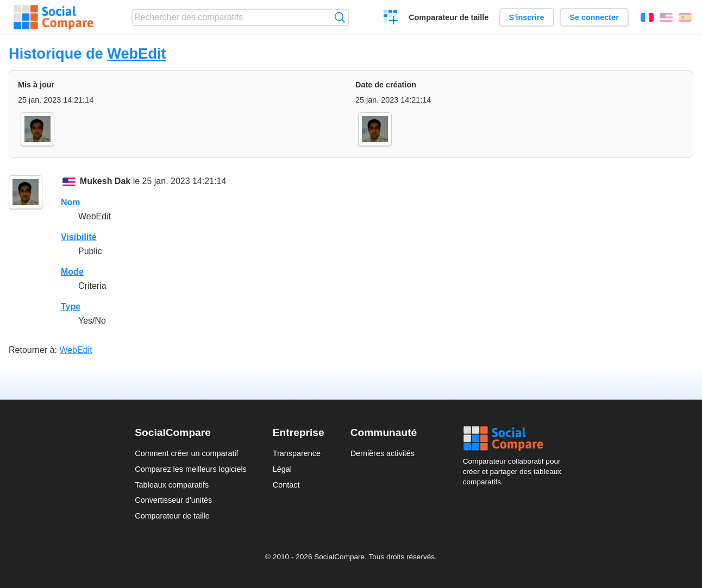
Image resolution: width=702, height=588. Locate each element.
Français (647, 17)
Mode (72, 272)
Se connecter (594, 17)
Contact (286, 485)
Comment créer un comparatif (186, 453)
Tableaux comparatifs (172, 485)
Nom (71, 202)
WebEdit (136, 53)
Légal (282, 469)
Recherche (340, 17)
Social (515, 439)
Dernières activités (383, 453)
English (666, 17)
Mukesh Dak (105, 181)
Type (71, 306)
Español (685, 17)
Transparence (297, 453)
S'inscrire (527, 17)
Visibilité (79, 237)
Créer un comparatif (391, 18)
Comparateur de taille (449, 17)
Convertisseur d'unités (173, 500)
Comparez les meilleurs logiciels (191, 469)
